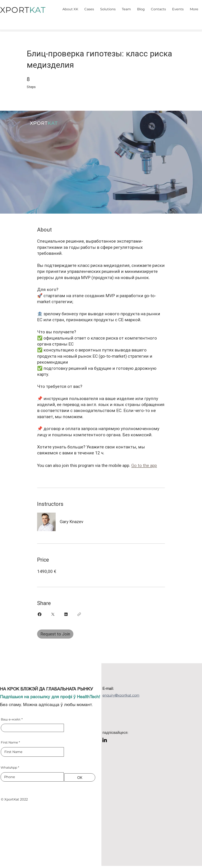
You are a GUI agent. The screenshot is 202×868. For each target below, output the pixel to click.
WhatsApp (9, 767)
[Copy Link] (79, 614)
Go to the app (144, 465)
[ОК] (80, 777)
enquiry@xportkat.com (121, 695)
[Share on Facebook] (40, 614)
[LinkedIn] (105, 740)
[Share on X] (53, 614)
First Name (9, 742)
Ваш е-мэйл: (11, 719)
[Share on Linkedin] (66, 614)
